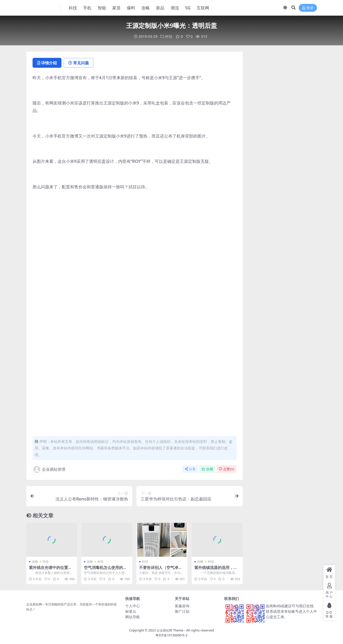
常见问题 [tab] (79, 63)
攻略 (35, 562)
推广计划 (182, 611)
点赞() (226, 469)
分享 (190, 469)
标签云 (131, 611)
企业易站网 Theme (170, 630)
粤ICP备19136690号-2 (171, 635)
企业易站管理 (49, 469)
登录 (308, 8)
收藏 (207, 469)
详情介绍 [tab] (47, 63)
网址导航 (133, 617)
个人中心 (133, 606)
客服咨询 (182, 606)
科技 (169, 36)
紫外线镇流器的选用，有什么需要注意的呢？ (216, 570)
